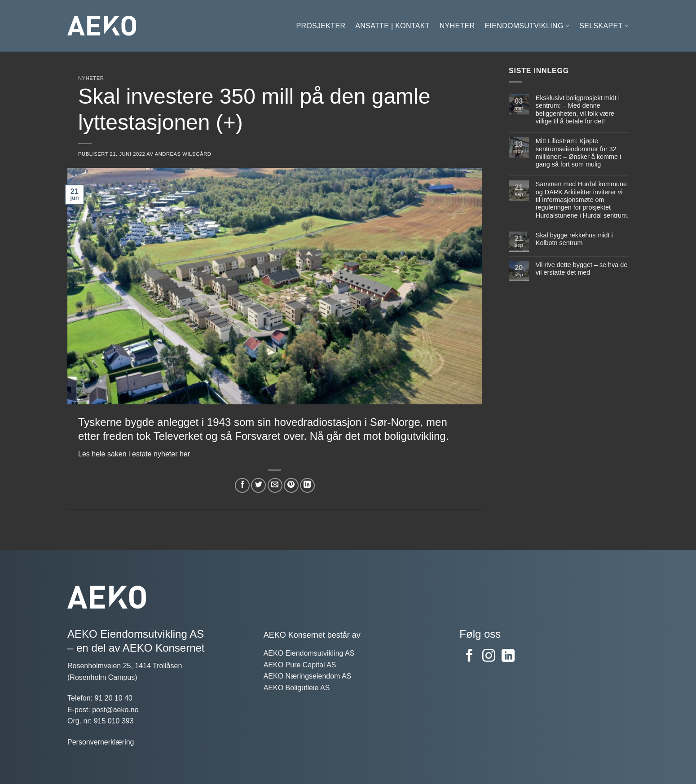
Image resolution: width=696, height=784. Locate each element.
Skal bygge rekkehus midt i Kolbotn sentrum (574, 239)
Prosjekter (321, 26)
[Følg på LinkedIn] (508, 657)
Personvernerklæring (101, 742)
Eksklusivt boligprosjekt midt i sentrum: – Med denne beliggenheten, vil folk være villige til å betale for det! (577, 109)
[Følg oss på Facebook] (469, 657)
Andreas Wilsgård (183, 154)
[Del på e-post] (275, 485)
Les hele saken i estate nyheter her (134, 454)
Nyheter (457, 26)
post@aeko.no (115, 710)
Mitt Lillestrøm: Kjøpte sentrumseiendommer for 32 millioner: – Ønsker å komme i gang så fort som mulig (578, 153)
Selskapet (604, 26)
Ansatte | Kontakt (392, 26)
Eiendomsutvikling (527, 26)
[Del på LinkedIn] (307, 485)
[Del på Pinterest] (291, 485)
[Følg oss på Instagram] (489, 657)
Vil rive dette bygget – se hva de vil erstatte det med (581, 269)
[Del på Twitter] (258, 485)
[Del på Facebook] (242, 485)
